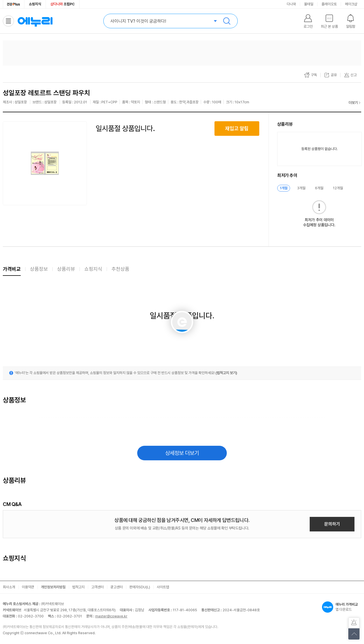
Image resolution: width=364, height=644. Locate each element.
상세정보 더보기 (182, 453)
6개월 (319, 188)
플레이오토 (329, 4)
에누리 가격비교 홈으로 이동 (35, 21)
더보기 (353, 103)
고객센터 (97, 587)
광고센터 (116, 587)
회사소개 (9, 587)
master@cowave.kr (111, 616)
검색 (227, 21)
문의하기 (332, 524)
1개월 (284, 188)
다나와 (291, 4)
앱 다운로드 (342, 607)
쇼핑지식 (35, 4)
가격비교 (12, 269)
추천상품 (120, 269)
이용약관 (28, 587)
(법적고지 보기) (226, 373)
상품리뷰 (66, 269)
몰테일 (309, 4)
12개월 (338, 188)
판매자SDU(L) (140, 587)
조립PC (63, 4)
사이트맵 (163, 587)
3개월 (301, 188)
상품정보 (39, 269)
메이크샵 (351, 4)
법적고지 (78, 587)
